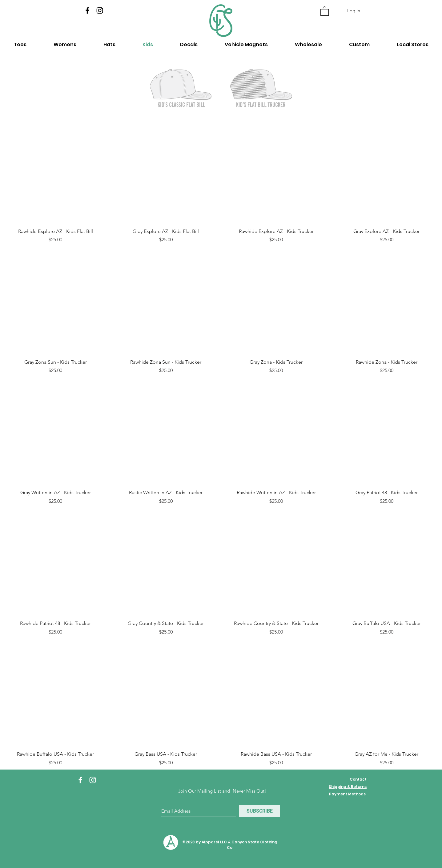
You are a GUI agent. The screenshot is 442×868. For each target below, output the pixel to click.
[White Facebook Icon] (80, 780)
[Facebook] (87, 10)
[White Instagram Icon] (93, 780)
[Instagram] (100, 10)
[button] (325, 11)
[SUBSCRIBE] (260, 811)
